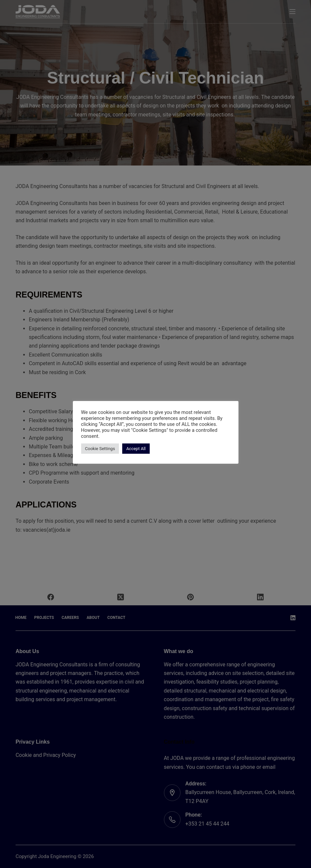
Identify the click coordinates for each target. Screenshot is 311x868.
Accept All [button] (136, 449)
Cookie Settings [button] (100, 449)
